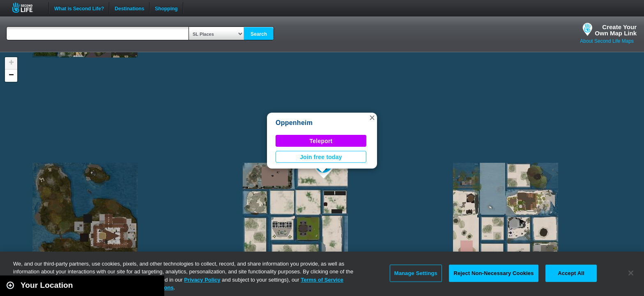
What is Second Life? (79, 8)
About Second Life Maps (607, 41)
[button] (372, 118)
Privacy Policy (202, 280)
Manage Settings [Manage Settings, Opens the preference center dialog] (416, 273)
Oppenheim (294, 123)
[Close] (631, 273)
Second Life (27, 8)
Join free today (321, 157)
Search (259, 34)
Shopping (166, 8)
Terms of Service (322, 280)
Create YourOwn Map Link (616, 30)
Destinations (129, 8)
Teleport (321, 141)
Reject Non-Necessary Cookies (493, 273)
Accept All (571, 273)
